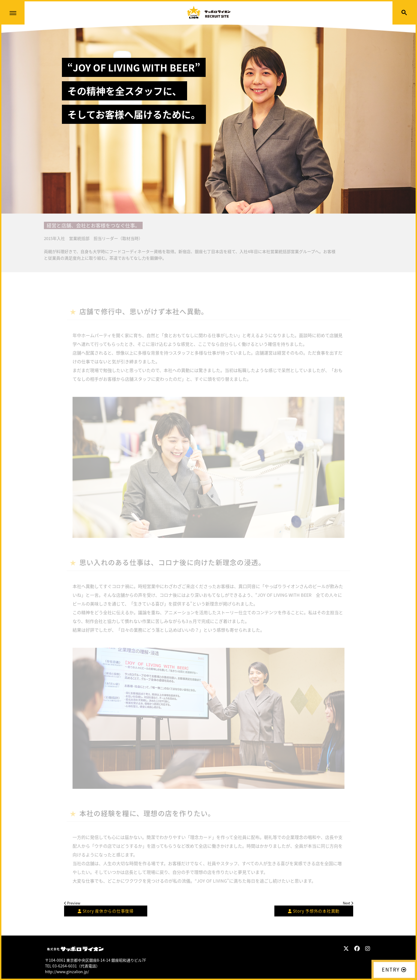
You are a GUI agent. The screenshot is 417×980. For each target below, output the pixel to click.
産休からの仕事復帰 (106, 911)
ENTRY (394, 969)
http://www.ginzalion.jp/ (67, 972)
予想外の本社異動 (314, 911)
